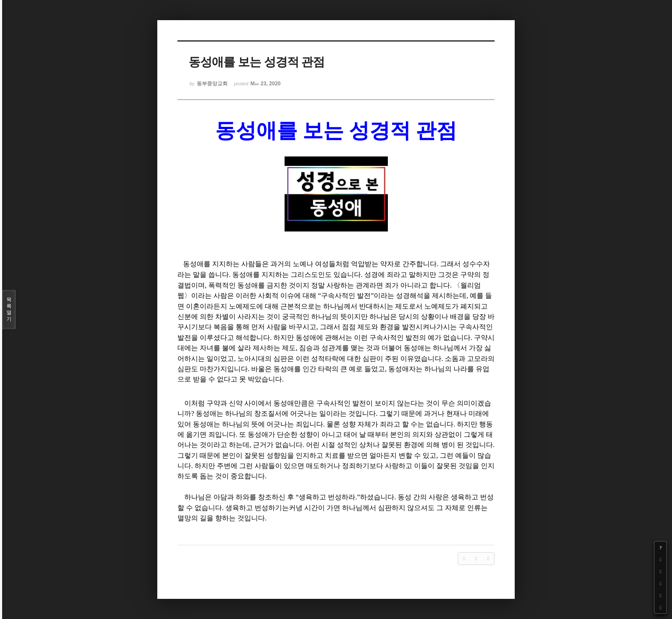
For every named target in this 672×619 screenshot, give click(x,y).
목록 (9, 309)
